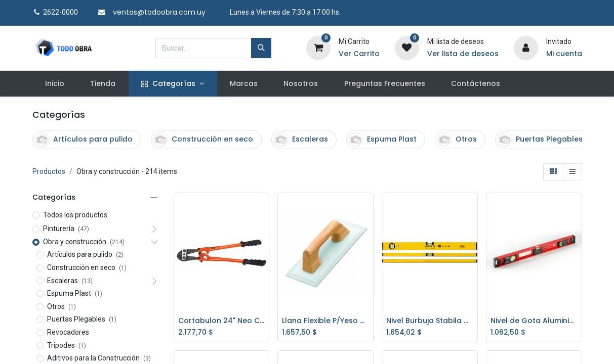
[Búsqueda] (261, 48)
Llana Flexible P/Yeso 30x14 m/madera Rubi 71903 (325, 321)
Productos (49, 171)
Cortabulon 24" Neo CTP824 (222, 321)
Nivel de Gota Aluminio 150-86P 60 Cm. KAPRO (534, 321)
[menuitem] (55, 84)
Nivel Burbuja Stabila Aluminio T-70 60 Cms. (430, 321)
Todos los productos (75, 215)
